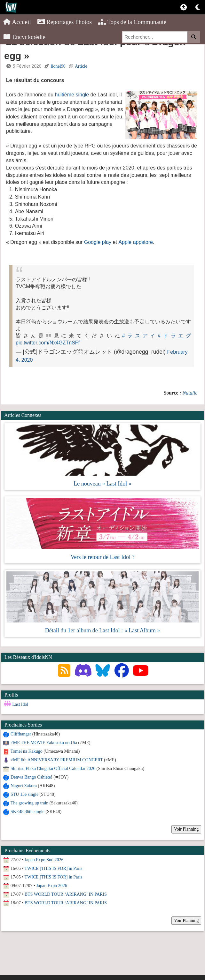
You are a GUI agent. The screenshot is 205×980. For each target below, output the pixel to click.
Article (81, 66)
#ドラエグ (174, 336)
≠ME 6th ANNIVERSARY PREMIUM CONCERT (57, 760)
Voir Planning (186, 829)
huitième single (72, 95)
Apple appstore (136, 242)
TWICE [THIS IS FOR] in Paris (54, 868)
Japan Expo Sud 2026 (44, 860)
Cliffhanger (21, 734)
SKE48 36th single (28, 812)
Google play (98, 242)
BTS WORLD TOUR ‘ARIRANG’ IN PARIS (66, 894)
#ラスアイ (140, 336)
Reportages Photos (65, 22)
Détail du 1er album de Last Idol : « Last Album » (102, 630)
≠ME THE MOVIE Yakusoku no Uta (44, 743)
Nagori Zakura (24, 786)
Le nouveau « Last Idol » (102, 484)
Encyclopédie (24, 37)
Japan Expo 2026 (51, 886)
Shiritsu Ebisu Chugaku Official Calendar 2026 (53, 769)
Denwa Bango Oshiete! (32, 777)
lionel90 (58, 66)
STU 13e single (24, 794)
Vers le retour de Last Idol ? (103, 557)
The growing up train (30, 803)
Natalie (190, 393)
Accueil (17, 22)
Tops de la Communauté (132, 22)
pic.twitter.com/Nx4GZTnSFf (48, 343)
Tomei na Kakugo (27, 751)
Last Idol (20, 704)
